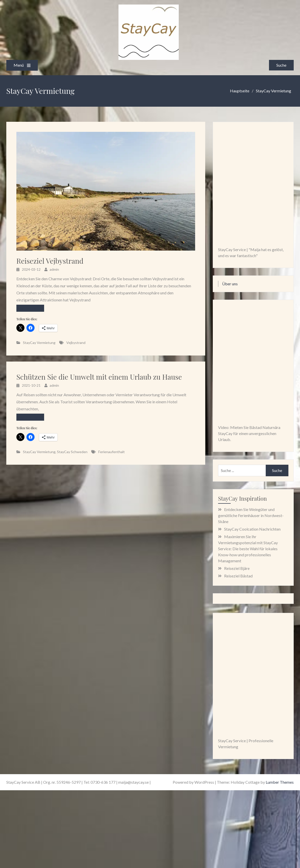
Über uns (230, 284)
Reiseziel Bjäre (237, 568)
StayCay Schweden (72, 452)
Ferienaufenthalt (112, 452)
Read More (26, 308)
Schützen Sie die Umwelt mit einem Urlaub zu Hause (99, 377)
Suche (281, 65)
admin (54, 269)
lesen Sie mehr (28, 417)
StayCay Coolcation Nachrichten (252, 529)
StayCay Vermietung (39, 343)
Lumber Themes (280, 782)
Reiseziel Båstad (238, 576)
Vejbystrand (76, 343)
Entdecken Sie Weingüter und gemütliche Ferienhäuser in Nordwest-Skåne (251, 515)
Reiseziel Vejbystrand (50, 261)
